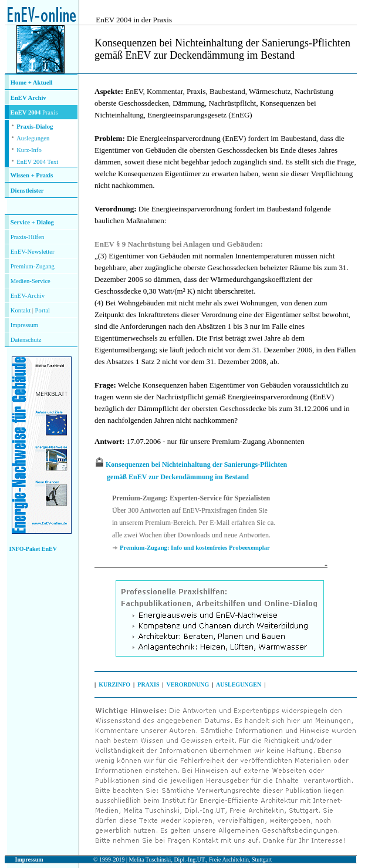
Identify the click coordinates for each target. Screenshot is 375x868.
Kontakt (21, 310)
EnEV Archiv (28, 98)
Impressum (24, 325)
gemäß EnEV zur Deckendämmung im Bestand (178, 477)
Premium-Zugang (33, 266)
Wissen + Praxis (32, 175)
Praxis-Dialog (35, 127)
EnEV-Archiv (28, 296)
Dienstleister (27, 191)
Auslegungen (33, 138)
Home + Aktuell (32, 83)
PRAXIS (148, 684)
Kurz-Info (29, 150)
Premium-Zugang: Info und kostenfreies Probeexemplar (195, 548)
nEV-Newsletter (34, 252)
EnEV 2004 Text (37, 162)
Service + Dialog (32, 222)
